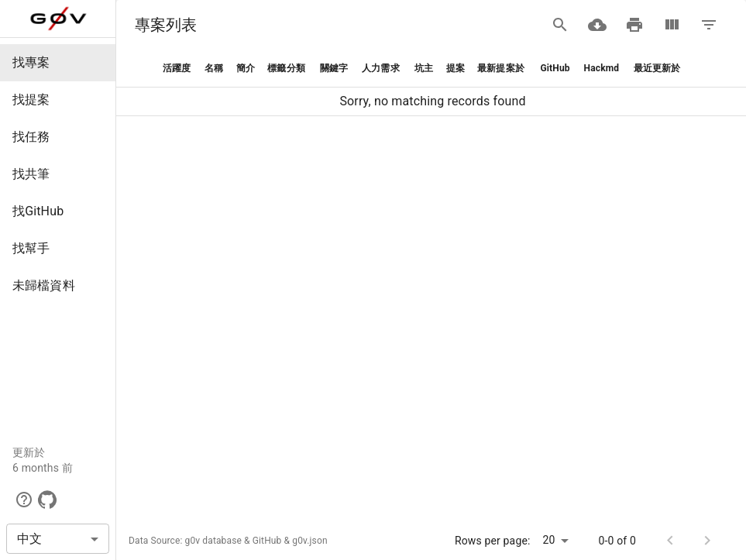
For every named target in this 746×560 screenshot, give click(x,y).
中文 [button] (29, 539)
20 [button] (549, 540)
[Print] (634, 25)
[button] (58, 63)
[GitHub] (47, 500)
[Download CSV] (597, 25)
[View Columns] (672, 25)
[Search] (560, 25)
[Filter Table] (709, 25)
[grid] (431, 83)
